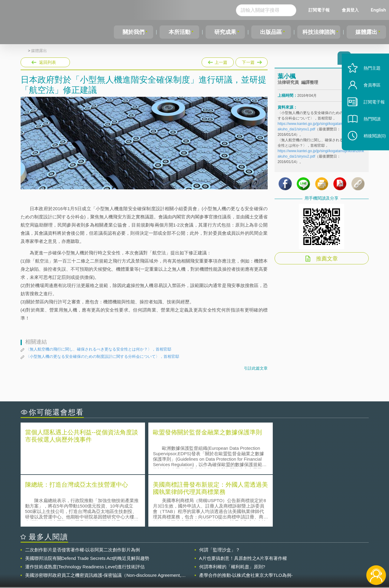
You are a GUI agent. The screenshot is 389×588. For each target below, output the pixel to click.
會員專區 (368, 93)
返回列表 (48, 62)
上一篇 (218, 61)
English (378, 10)
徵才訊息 (233, 555)
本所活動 (179, 32)
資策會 (281, 555)
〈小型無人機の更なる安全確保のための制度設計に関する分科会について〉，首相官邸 (102, 356)
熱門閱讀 (368, 127)
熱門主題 (368, 76)
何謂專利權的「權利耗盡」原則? (232, 513)
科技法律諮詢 (318, 32)
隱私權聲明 (198, 555)
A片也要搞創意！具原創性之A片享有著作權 (243, 505)
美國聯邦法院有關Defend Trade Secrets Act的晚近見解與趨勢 (87, 505)
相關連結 (316, 555)
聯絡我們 (196, 563)
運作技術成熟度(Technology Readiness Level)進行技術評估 (85, 513)
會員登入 (350, 10)
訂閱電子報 (319, 10)
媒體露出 (366, 32)
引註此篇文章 (256, 368)
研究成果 (224, 32)
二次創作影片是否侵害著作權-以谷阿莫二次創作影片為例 (83, 497)
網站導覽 (233, 563)
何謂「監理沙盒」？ (220, 497)
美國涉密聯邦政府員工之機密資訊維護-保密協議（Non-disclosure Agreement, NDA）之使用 (103, 522)
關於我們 (134, 32)
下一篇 (251, 61)
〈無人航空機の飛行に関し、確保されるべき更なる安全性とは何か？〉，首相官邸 (99, 349)
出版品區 (270, 32)
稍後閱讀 (371, 144)
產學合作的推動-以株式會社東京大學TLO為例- (246, 522)
